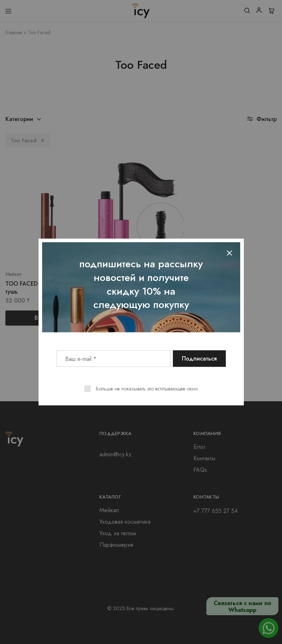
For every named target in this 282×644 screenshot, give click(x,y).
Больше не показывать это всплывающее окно (147, 389)
